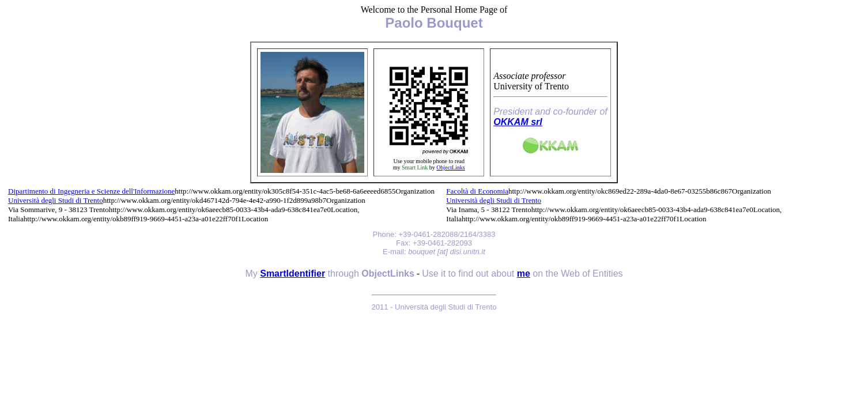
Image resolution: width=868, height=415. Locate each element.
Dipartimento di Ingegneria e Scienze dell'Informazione (91, 191)
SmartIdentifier (293, 273)
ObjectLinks (450, 167)
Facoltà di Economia (477, 191)
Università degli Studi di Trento (56, 200)
